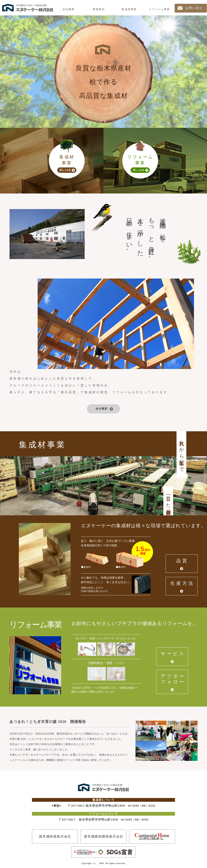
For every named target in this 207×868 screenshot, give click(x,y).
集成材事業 (129, 9)
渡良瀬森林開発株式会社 (104, 836)
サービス (173, 654)
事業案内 (99, 9)
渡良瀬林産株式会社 (55, 836)
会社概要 (68, 9)
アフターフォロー (173, 679)
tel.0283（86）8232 (142, 806)
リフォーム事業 (159, 9)
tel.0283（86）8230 (135, 820)
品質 (182, 561)
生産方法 (182, 583)
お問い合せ (190, 8)
